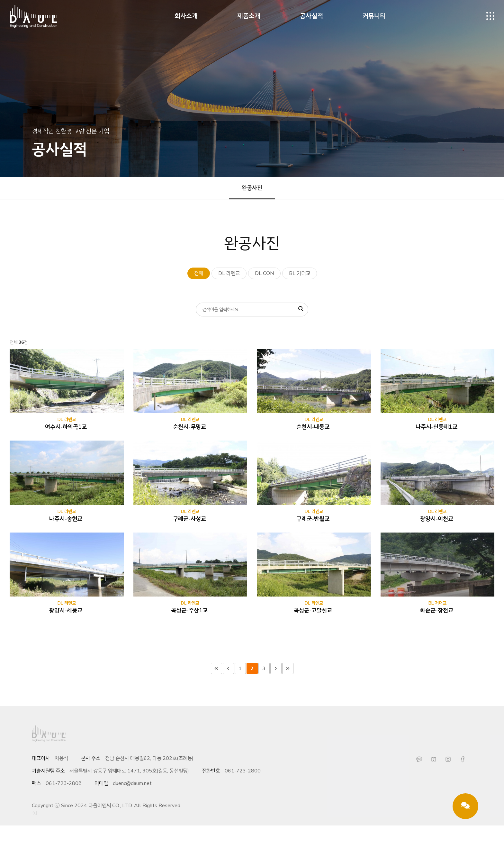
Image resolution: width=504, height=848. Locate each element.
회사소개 (186, 16)
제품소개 (249, 16)
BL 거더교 (300, 273)
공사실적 (311, 16)
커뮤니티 (374, 16)
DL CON (264, 273)
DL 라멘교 (229, 273)
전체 (199, 273)
